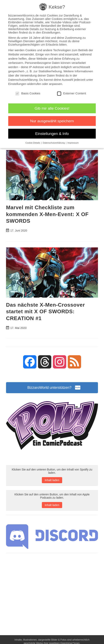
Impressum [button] (73, 143)
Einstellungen (17, 84)
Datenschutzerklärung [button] (54, 143)
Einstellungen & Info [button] (52, 134)
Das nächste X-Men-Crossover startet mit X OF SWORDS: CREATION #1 (45, 312)
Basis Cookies (28, 93)
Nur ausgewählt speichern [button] (52, 121)
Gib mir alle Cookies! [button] (52, 108)
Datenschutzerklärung (23, 80)
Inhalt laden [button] (52, 480)
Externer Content (72, 93)
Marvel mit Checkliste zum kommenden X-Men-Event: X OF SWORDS (47, 214)
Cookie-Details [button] (33, 143)
